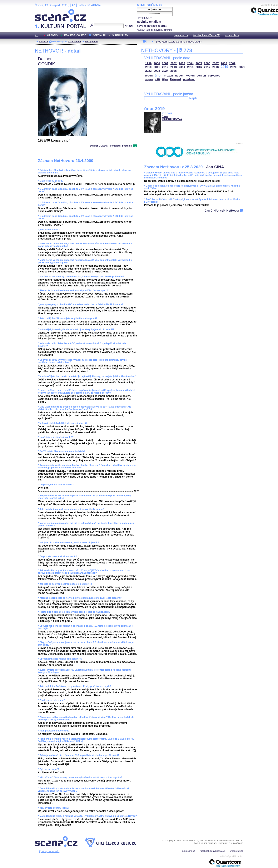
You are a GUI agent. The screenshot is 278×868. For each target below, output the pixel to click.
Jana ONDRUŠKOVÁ (172, 118)
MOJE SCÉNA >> (150, 5)
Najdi (193, 98)
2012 (165, 67)
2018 (215, 67)
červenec (214, 76)
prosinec (189, 79)
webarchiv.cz (232, 35)
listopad (175, 79)
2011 (157, 67)
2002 (174, 63)
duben (179, 76)
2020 (233, 67)
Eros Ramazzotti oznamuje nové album (179, 42)
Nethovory (58, 41)
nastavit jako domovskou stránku (154, 30)
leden (149, 76)
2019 (224, 67)
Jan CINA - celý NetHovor (222, 211)
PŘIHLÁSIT (145, 18)
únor (158, 75)
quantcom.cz (181, 35)
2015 (190, 67)
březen (168, 76)
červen (201, 76)
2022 (148, 71)
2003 (182, 63)
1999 (148, 63)
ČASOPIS (52, 35)
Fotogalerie (91, 41)
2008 (224, 63)
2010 (148, 67)
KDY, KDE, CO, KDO (75, 35)
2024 (165, 71)
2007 (215, 63)
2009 (232, 63)
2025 (174, 71)
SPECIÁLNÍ (99, 35)
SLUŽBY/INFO (120, 35)
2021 (242, 67)
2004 (190, 63)
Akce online (74, 41)
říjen (165, 79)
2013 (174, 67)
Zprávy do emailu (49, 851)
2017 (207, 67)
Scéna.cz (42, 11)
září (157, 79)
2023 (157, 71)
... (135, 146)
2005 (199, 63)
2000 (157, 63)
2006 (207, 63)
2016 (199, 67)
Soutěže (43, 41)
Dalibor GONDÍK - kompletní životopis (111, 146)
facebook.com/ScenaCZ (207, 35)
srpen (149, 79)
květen (190, 76)
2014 (182, 67)
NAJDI (129, 26)
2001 (165, 63)
